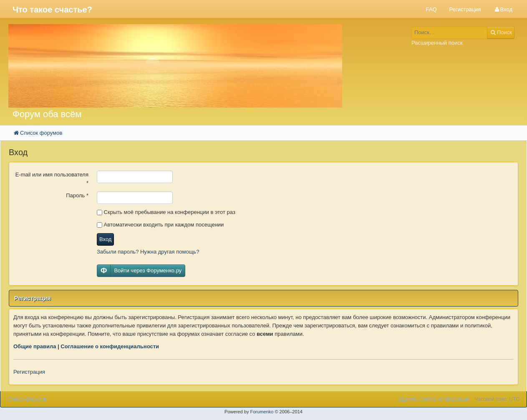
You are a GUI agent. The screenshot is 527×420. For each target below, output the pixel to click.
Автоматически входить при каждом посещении (160, 225)
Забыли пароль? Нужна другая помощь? (148, 252)
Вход (105, 239)
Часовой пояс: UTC (497, 399)
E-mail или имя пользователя (52, 179)
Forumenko (262, 412)
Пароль (77, 195)
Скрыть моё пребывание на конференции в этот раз (166, 212)
